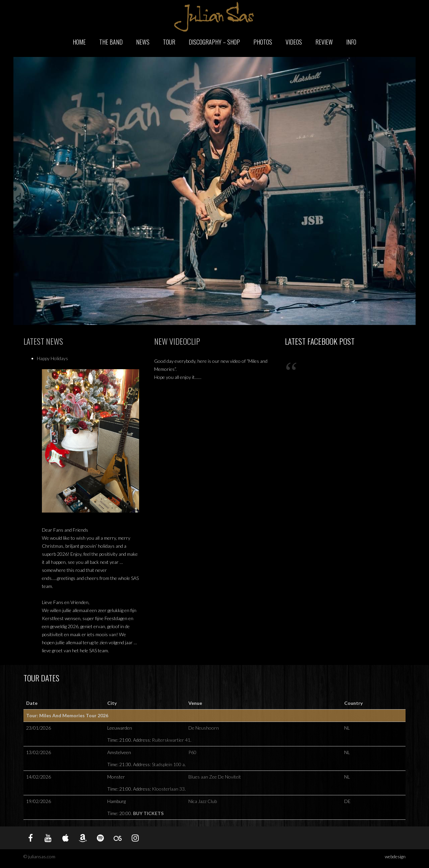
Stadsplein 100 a (168, 764)
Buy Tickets (148, 813)
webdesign (395, 856)
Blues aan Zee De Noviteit (215, 777)
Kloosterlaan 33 (168, 789)
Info (351, 42)
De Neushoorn (204, 728)
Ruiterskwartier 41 (171, 740)
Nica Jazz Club (203, 801)
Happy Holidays (52, 358)
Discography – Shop (214, 42)
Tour (169, 42)
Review (324, 42)
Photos (263, 42)
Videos (294, 42)
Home (79, 42)
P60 (192, 752)
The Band (111, 42)
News (143, 42)
